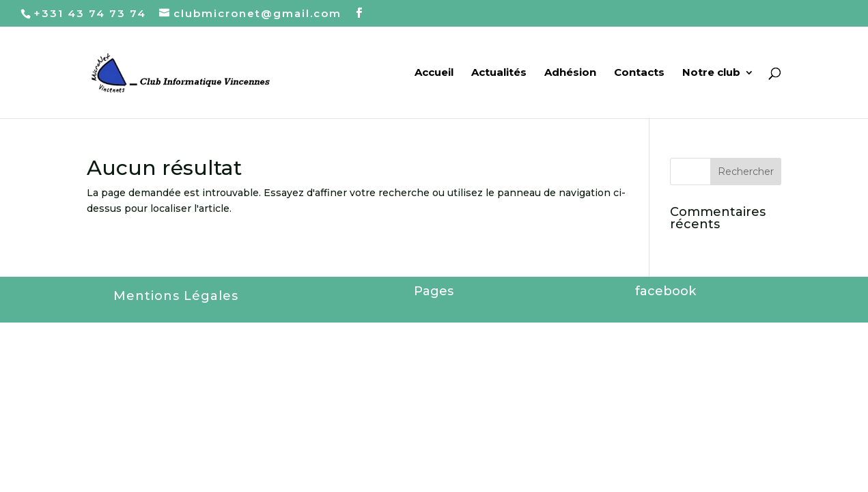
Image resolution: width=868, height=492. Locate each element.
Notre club (711, 73)
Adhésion (570, 73)
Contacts (639, 73)
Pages (434, 291)
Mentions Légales (176, 296)
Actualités (499, 73)
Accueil (434, 73)
